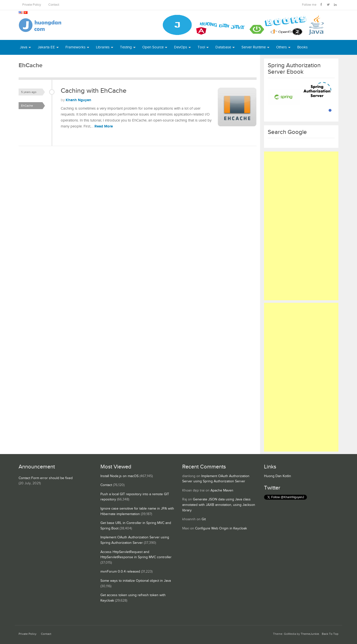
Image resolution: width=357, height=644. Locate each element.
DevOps (181, 47)
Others (282, 47)
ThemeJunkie (310, 634)
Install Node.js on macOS (119, 476)
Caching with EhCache (94, 91)
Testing (126, 47)
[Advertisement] (301, 226)
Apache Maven (222, 491)
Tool (201, 47)
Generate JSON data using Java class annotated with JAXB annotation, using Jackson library (219, 505)
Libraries (103, 47)
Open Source (153, 47)
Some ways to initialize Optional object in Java (136, 581)
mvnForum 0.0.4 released (120, 572)
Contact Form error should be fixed (46, 478)
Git (204, 519)
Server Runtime (254, 47)
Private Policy (32, 5)
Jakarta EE (46, 47)
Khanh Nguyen (78, 100)
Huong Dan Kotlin (278, 476)
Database (223, 47)
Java (24, 47)
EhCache (27, 106)
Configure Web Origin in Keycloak (221, 528)
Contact (54, 5)
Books (302, 47)
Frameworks (75, 47)
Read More (104, 126)
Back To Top (330, 634)
